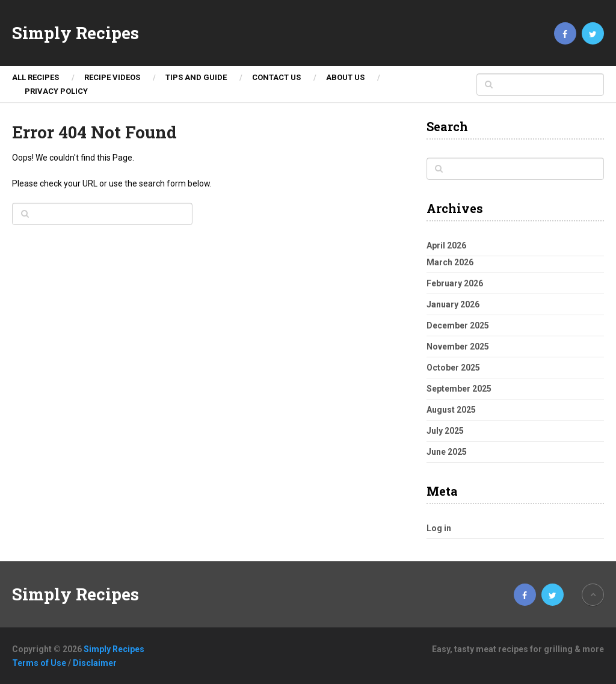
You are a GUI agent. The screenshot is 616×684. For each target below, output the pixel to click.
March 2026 (450, 262)
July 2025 (445, 431)
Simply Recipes (75, 33)
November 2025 (458, 347)
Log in (439, 528)
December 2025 (458, 325)
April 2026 (446, 245)
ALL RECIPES (35, 77)
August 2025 (451, 410)
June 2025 (447, 452)
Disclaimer (95, 663)
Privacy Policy (56, 91)
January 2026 (453, 304)
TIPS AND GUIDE (196, 77)
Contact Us (276, 77)
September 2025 (459, 389)
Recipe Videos (112, 77)
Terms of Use (39, 663)
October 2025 (453, 368)
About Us (345, 77)
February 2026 (455, 283)
